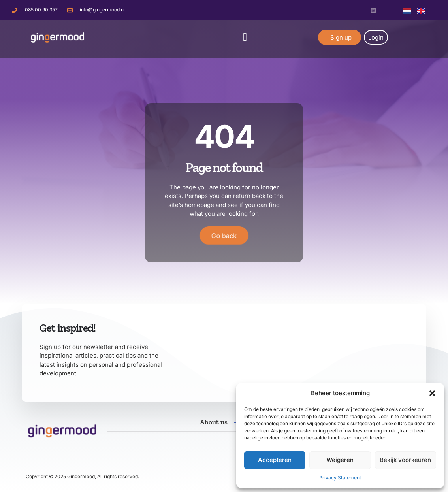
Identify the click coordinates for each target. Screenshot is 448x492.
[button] (432, 393)
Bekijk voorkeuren (405, 460)
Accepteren (275, 460)
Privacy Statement (340, 478)
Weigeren (340, 460)
